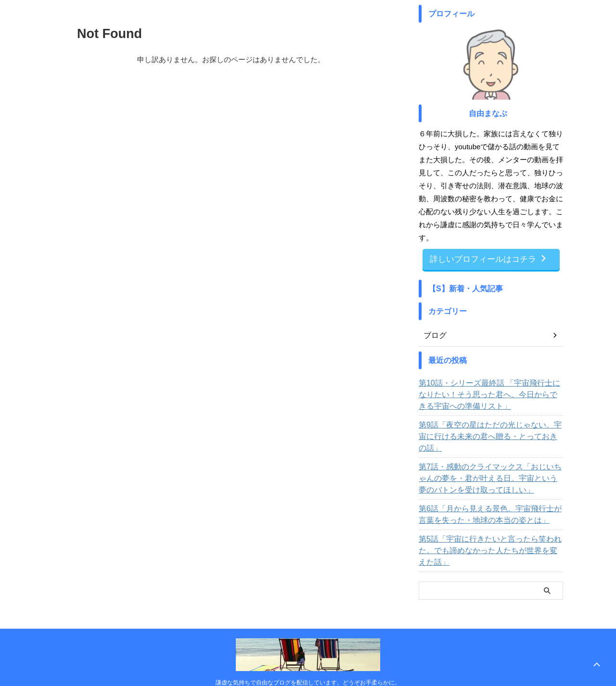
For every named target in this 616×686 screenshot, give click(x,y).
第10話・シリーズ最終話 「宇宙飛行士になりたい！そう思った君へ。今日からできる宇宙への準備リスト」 (491, 393)
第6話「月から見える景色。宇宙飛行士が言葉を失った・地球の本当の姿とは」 (488, 502)
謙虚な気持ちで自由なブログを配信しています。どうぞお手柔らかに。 (308, 658)
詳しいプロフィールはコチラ (489, 259)
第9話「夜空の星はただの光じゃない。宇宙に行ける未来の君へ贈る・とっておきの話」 (488, 429)
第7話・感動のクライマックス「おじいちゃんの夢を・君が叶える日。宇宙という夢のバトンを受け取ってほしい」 (489, 466)
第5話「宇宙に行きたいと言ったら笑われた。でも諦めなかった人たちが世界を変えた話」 (488, 532)
